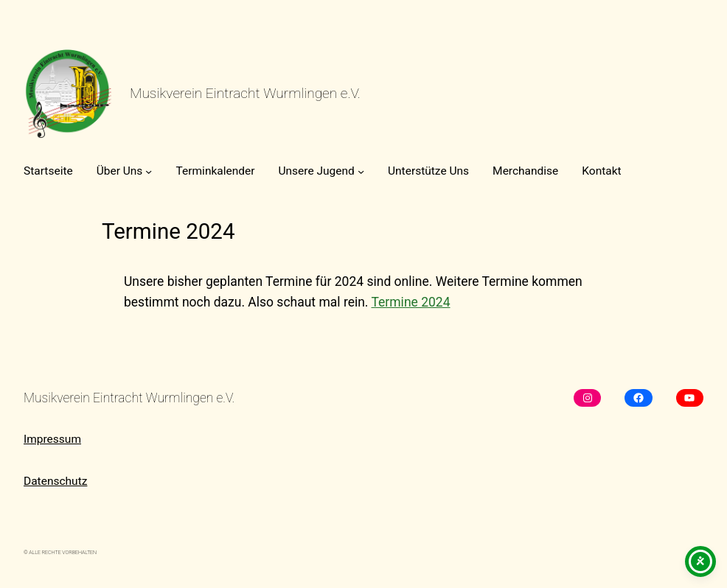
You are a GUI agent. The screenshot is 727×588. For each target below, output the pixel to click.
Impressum (52, 439)
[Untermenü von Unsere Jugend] (361, 171)
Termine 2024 (410, 302)
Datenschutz (55, 481)
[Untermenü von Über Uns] (149, 171)
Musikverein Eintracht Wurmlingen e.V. (245, 93)
